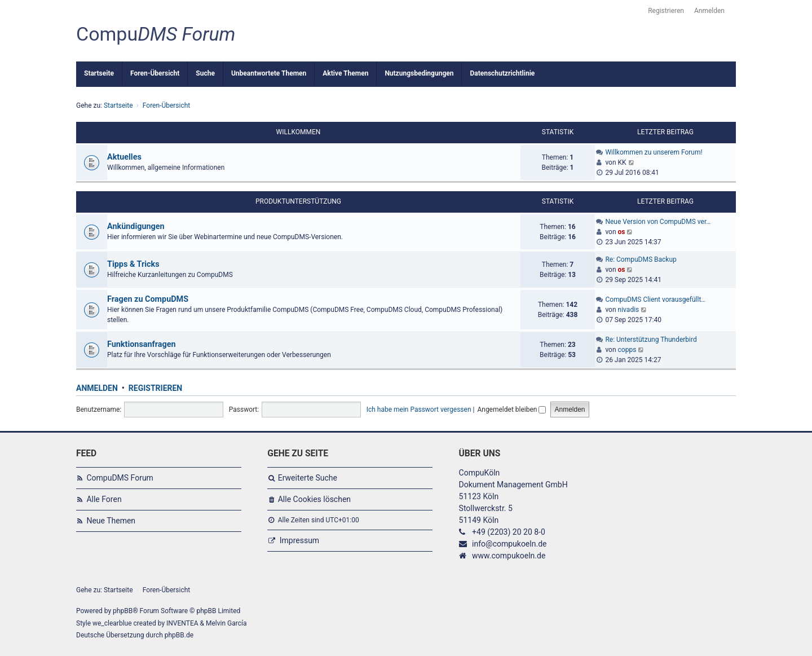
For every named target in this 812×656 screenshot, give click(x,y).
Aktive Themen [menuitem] (345, 73)
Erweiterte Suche (308, 478)
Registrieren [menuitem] (666, 11)
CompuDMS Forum (120, 478)
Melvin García (226, 623)
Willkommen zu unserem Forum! (654, 152)
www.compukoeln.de (509, 556)
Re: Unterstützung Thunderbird (651, 340)
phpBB (123, 611)
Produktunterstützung (298, 201)
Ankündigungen (136, 226)
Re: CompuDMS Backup (641, 259)
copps (627, 350)
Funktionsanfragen (142, 344)
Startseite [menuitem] (99, 73)
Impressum (299, 540)
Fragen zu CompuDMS (148, 299)
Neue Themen (111, 521)
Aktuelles (124, 157)
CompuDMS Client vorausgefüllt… (655, 300)
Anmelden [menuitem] (709, 11)
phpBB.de (179, 635)
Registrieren (155, 388)
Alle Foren (104, 499)
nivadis (629, 310)
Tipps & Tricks (133, 264)
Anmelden (97, 388)
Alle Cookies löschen (314, 499)
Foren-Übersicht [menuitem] (155, 73)
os (622, 232)
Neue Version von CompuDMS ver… (658, 222)
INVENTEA (182, 623)
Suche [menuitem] (205, 73)
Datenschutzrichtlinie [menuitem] (502, 73)
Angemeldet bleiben (511, 410)
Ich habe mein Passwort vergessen (419, 410)
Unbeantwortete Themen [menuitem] (269, 73)
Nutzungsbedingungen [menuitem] (419, 73)
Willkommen (299, 132)
